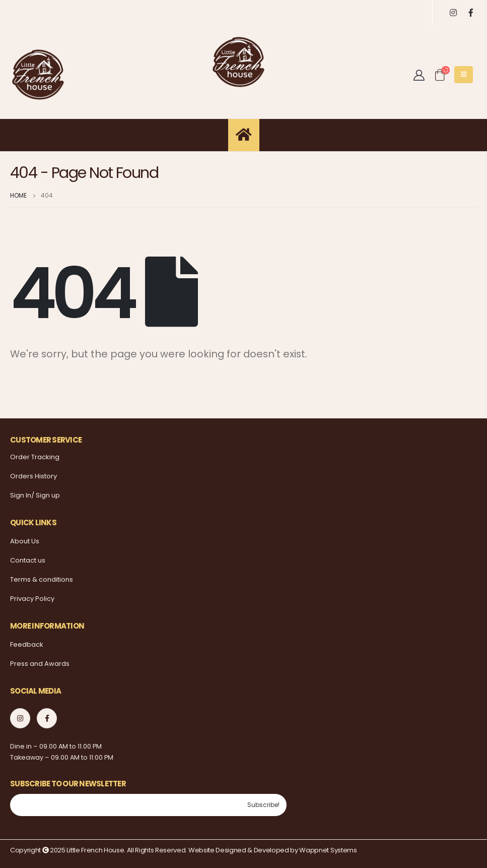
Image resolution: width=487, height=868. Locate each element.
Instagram (20, 718)
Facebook (47, 718)
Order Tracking (35, 457)
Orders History (33, 476)
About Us (25, 541)
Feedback (27, 644)
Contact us (28, 560)
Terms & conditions (42, 579)
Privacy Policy (32, 599)
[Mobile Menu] (464, 75)
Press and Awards (40, 664)
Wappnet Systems (328, 850)
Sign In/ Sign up (35, 495)
